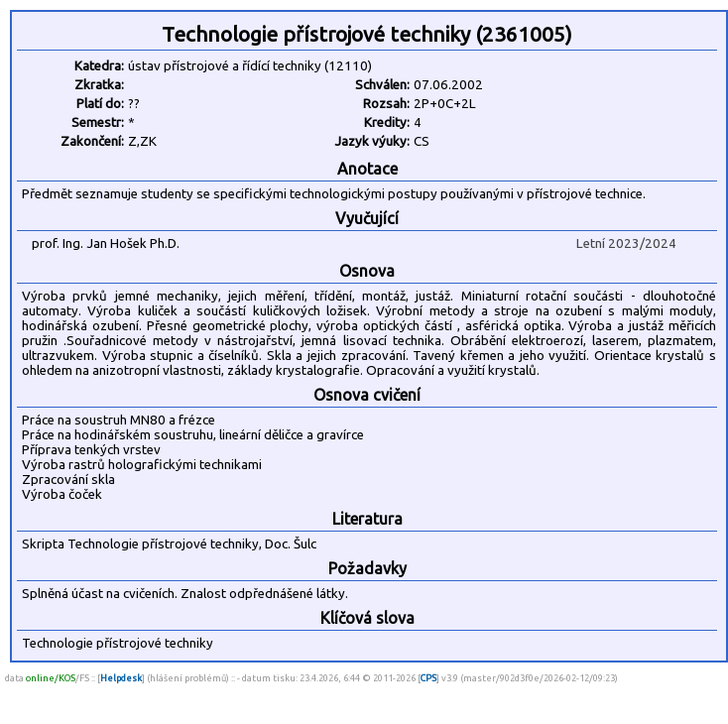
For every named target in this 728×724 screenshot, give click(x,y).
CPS (428, 678)
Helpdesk (121, 678)
